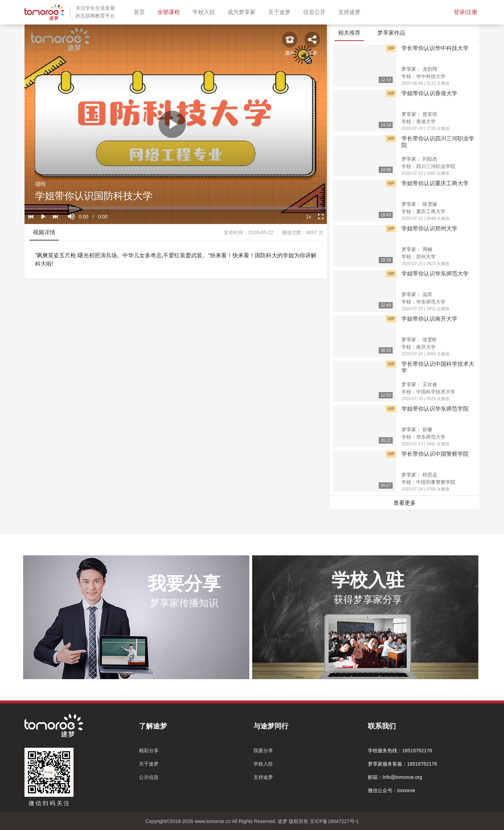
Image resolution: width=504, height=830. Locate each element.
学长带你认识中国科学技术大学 (438, 367)
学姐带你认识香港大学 (429, 93)
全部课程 (170, 11)
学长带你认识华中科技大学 (435, 48)
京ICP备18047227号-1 (334, 821)
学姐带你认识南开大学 (429, 319)
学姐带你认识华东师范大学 (435, 274)
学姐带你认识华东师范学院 (435, 409)
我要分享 (263, 751)
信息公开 (316, 11)
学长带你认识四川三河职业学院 (438, 142)
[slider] (176, 208)
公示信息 (149, 777)
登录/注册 (465, 12)
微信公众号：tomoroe (391, 790)
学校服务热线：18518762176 (400, 751)
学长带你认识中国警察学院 (435, 454)
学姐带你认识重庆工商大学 (435, 183)
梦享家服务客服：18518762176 (402, 764)
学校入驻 (205, 11)
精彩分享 (149, 751)
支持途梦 (351, 11)
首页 (141, 11)
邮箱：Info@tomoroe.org (395, 777)
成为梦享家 (243, 11)
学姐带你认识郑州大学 (429, 228)
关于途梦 (281, 11)
